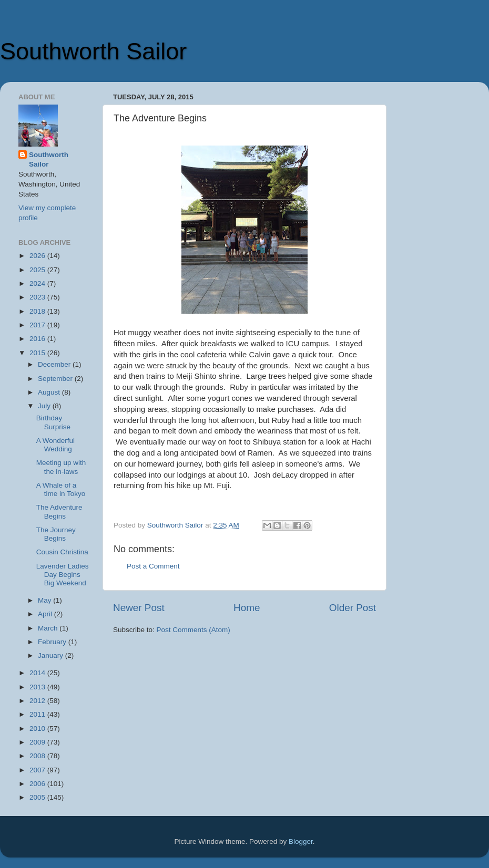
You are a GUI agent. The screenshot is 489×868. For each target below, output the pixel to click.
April (46, 614)
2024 (38, 283)
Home (247, 608)
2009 (38, 742)
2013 (38, 687)
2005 (38, 797)
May (45, 600)
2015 (38, 353)
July (45, 406)
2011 (38, 714)
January (52, 655)
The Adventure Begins (59, 512)
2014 (38, 673)
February (53, 642)
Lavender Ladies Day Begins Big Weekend (63, 575)
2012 (38, 701)
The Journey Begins (56, 534)
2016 (38, 339)
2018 (38, 311)
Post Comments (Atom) (193, 630)
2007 (38, 770)
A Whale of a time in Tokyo (61, 489)
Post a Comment (153, 566)
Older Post (353, 608)
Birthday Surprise (53, 422)
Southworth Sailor (93, 51)
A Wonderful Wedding (55, 445)
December (55, 364)
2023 (38, 297)
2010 (38, 729)
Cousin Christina (62, 552)
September (56, 379)
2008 (38, 756)
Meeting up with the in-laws (61, 467)
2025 (38, 270)
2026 (38, 256)
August (50, 392)
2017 (38, 325)
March (49, 628)
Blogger (301, 841)
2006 (38, 784)
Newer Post (139, 608)
